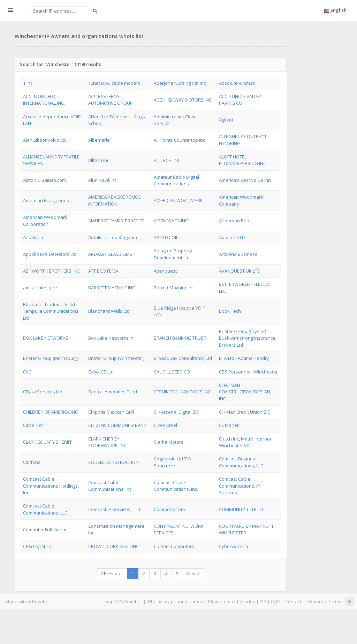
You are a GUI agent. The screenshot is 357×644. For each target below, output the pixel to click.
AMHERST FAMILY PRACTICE (116, 221)
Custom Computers (174, 546)
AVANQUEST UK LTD (240, 271)
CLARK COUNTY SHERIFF (48, 442)
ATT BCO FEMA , (104, 271)
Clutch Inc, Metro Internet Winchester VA (245, 442)
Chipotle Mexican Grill (111, 412)
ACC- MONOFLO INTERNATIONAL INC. (44, 100)
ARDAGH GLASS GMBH (112, 254)
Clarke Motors (169, 442)
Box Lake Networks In (111, 338)
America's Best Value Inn (245, 180)
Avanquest (165, 271)
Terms (335, 601)
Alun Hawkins (102, 180)
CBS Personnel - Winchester (248, 372)
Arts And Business (238, 254)
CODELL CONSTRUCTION (113, 462)
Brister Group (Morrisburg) (51, 358)
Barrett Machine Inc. (175, 288)
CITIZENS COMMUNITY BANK (117, 425)
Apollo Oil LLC (233, 237)
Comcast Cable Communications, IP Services (240, 486)
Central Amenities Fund (113, 392)
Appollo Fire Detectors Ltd (50, 254)
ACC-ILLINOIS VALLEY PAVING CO (240, 100)
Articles (248, 601)
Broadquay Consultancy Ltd (183, 358)
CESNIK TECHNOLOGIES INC (182, 392)
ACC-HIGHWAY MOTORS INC (183, 100)
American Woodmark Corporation (45, 220)
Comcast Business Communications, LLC (241, 462)
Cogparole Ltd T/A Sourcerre (172, 462)
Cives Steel (165, 425)
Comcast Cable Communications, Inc (110, 486)
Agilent (226, 120)
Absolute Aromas (237, 83)
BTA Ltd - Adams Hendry (244, 358)
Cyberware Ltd (234, 546)
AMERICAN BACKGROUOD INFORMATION (115, 200)
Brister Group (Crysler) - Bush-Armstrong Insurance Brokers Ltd (247, 338)
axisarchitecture (40, 288)
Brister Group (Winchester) (116, 358)
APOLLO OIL (166, 237)
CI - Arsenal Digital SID (177, 412)
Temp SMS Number (122, 601)
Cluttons (32, 462)
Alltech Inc (99, 160)
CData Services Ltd (43, 392)
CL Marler (229, 425)
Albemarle (99, 140)
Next (193, 573)
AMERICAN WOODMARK (178, 200)
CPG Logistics (37, 546)
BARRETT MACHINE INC (112, 288)
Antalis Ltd (34, 237)
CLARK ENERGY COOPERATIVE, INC (107, 442)
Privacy (316, 601)
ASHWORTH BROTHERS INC (51, 271)
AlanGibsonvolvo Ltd (45, 140)
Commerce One (170, 509)
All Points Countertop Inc (179, 140)
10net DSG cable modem (114, 83)
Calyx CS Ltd (101, 372)
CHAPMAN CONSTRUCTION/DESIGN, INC (245, 392)
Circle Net (33, 425)
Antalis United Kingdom (113, 237)
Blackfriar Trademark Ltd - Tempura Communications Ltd (51, 311)
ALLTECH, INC (167, 160)
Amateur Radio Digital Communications (176, 180)
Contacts (294, 601)
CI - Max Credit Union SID (245, 412)
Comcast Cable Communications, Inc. (176, 486)
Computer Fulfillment (45, 530)
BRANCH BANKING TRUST (180, 338)
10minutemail (221, 601)
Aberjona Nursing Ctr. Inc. (180, 83)
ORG (276, 601)
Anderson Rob (234, 221)
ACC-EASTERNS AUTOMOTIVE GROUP (111, 100)
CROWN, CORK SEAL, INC (113, 546)
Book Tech (230, 311)
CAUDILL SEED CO (172, 372)
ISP (263, 601)
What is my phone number (175, 601)
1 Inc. (28, 83)
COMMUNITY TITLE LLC (242, 509)
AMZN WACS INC (171, 221)
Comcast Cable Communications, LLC (45, 509)
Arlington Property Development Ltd (173, 254)
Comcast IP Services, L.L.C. (115, 509)
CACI (28, 372)
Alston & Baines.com (44, 180)
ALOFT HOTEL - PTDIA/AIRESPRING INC (242, 160)
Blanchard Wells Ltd (109, 311)
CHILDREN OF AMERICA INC (50, 412)
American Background (46, 200)
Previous (112, 573)
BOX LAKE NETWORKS (46, 338)
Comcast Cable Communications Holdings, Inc (51, 486)
